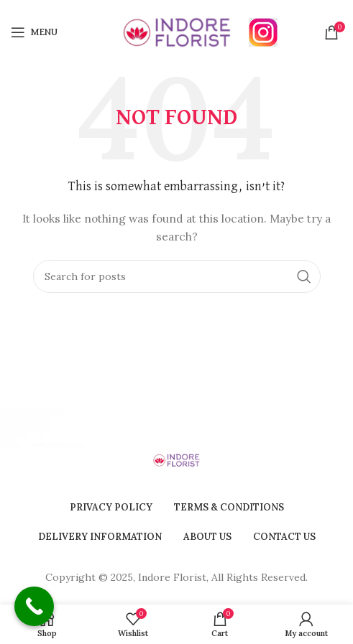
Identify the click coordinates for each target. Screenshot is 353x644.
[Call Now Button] (34, 606)
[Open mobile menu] (34, 32)
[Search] (177, 276)
